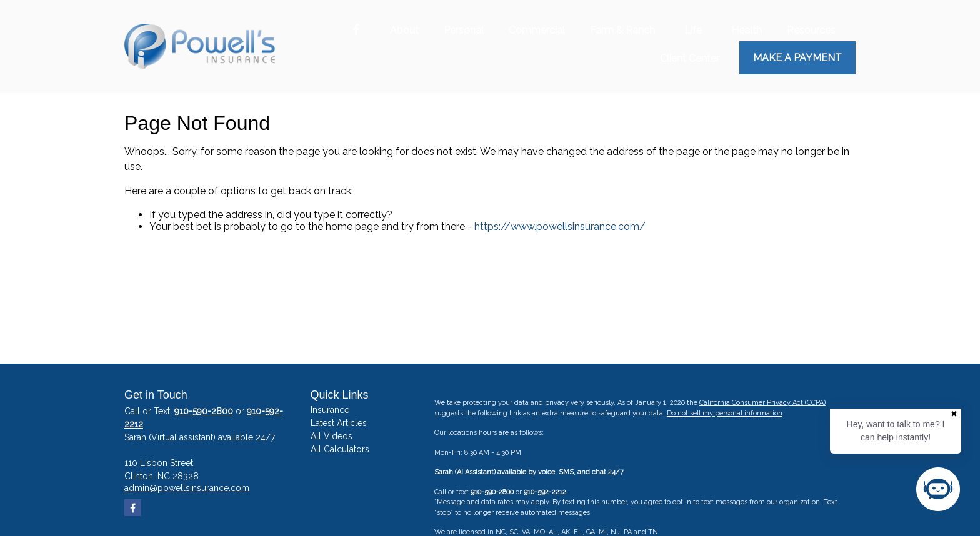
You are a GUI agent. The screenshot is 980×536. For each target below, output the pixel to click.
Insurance (330, 410)
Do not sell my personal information (725, 413)
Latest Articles (339, 423)
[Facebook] (356, 30)
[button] (404, 30)
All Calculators (340, 449)
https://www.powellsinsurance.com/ (560, 226)
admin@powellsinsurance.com (187, 488)
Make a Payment (797, 58)
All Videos (332, 436)
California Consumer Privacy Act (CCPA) (762, 403)
